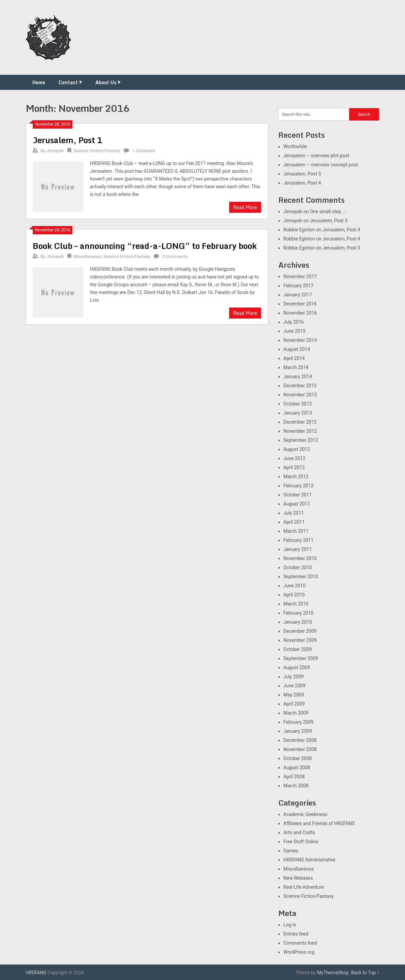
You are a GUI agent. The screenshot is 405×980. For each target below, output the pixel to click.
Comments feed (300, 943)
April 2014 (294, 358)
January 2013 (298, 413)
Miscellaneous (88, 256)
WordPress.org (299, 952)
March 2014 (296, 367)
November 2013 (300, 395)
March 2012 (296, 477)
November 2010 (300, 558)
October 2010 (298, 567)
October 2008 (298, 758)
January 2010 (298, 622)
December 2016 (300, 304)
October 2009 (298, 649)
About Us (106, 82)
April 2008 (294, 777)
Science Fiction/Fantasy (97, 151)
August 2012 (297, 449)
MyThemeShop (333, 973)
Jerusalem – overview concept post (321, 165)
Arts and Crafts (299, 832)
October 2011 (298, 495)
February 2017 (298, 286)
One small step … (328, 211)
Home (39, 82)
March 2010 (296, 604)
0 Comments (175, 256)
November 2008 (300, 749)
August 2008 (297, 767)
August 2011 (297, 504)
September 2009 (301, 658)
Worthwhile (295, 146)
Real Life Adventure (304, 887)
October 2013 (298, 404)
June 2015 (294, 331)
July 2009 (293, 677)
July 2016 (293, 322)
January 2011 (298, 549)
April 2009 (294, 704)
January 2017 (298, 295)
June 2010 (294, 586)
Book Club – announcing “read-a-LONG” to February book (145, 246)
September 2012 (301, 440)
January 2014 (298, 377)
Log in (290, 925)
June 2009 (294, 686)
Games (291, 851)
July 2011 (293, 513)
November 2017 (300, 276)
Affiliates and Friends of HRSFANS (319, 823)
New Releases (298, 878)
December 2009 (300, 631)
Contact (68, 82)
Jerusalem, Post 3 (329, 221)
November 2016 (300, 313)
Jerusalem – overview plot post (316, 156)
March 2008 (296, 786)
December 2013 (300, 386)
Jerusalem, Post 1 (68, 140)
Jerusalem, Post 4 (302, 183)
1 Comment (144, 151)
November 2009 (300, 640)
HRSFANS (36, 973)
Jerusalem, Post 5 (302, 174)
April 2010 (294, 595)
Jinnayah (55, 151)
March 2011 (296, 531)
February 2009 (298, 722)
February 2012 (298, 486)
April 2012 (294, 467)
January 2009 (298, 731)
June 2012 (294, 458)
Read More (245, 207)
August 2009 (297, 667)
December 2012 (300, 422)
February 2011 (298, 540)
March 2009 (296, 713)
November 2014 (300, 340)
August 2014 (297, 349)
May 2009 (294, 695)
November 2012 (300, 431)
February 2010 (298, 613)
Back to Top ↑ (365, 973)
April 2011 (294, 522)
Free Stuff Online (301, 842)
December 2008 (300, 740)
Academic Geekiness (305, 814)
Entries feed (296, 934)
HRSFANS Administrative (309, 860)
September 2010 (301, 577)
